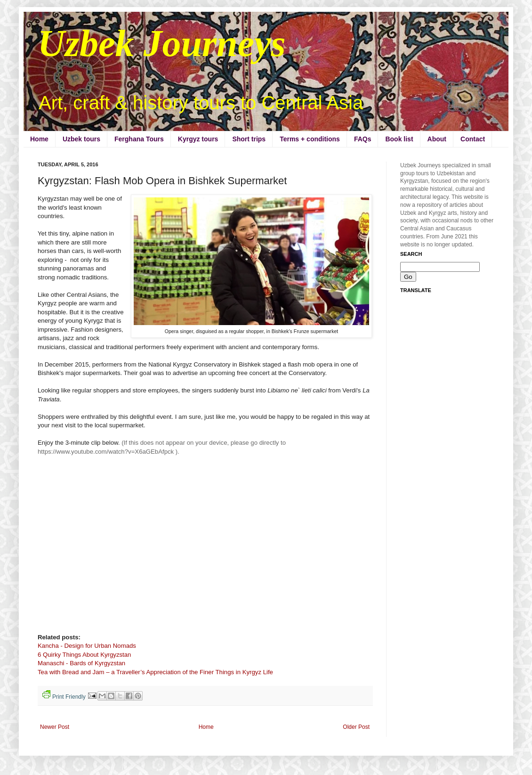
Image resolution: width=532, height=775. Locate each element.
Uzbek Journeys (162, 43)
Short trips (249, 139)
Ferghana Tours (139, 139)
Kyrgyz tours (198, 139)
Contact (473, 139)
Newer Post (55, 727)
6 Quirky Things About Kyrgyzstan (84, 655)
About (437, 139)
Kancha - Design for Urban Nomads (87, 646)
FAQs (363, 139)
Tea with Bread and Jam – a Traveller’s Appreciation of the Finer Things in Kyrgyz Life (155, 672)
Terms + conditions (310, 139)
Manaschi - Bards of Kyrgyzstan (81, 663)
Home (39, 139)
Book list (399, 139)
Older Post (356, 727)
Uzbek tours (81, 139)
